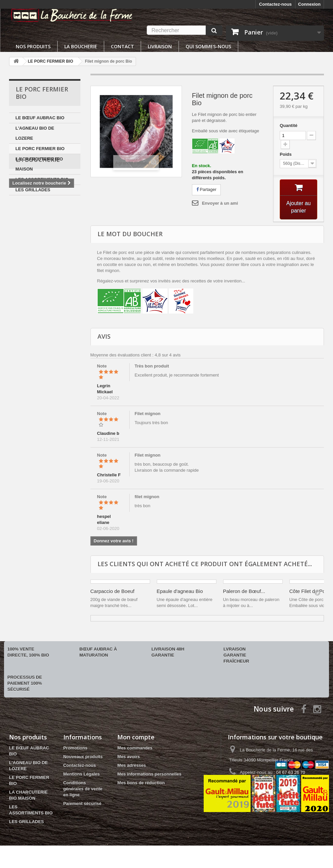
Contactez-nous (275, 4)
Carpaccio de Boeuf (113, 591)
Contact (122, 46)
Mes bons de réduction (141, 783)
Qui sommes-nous (208, 46)
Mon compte (136, 737)
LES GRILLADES (33, 190)
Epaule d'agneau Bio (180, 591)
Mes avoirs (128, 757)
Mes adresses (131, 765)
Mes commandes (135, 748)
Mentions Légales (82, 774)
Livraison (160, 46)
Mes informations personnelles (149, 774)
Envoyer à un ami (220, 203)
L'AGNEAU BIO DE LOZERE (35, 133)
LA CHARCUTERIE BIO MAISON (39, 164)
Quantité (289, 125)
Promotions (75, 748)
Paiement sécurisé (82, 804)
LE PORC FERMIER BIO (40, 149)
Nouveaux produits (83, 757)
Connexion (309, 4)
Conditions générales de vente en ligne (83, 789)
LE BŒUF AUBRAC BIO (40, 118)
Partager (206, 189)
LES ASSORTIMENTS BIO (42, 179)
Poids (286, 154)
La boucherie (81, 46)
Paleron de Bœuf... (244, 591)
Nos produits (33, 46)
